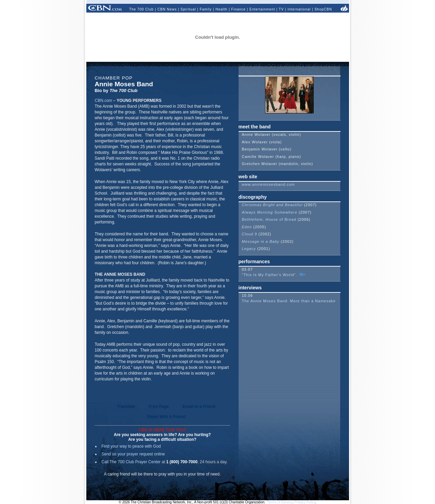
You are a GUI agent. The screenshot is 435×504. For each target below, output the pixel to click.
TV (281, 9)
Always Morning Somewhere (270, 212)
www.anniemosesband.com (268, 184)
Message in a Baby (261, 241)
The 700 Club (141, 9)
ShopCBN (323, 9)
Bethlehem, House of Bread (269, 219)
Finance (238, 9)
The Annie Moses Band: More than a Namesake (289, 301)
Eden (247, 227)
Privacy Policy (305, 502)
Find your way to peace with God (131, 446)
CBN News (167, 9)
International (299, 9)
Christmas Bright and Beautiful (272, 205)
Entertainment (262, 9)
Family (206, 9)
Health (221, 9)
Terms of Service (280, 502)
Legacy (249, 249)
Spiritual (188, 9)
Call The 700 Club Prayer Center (131, 462)
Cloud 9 (250, 234)
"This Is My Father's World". (270, 275)
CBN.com (103, 101)
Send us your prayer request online (133, 454)
